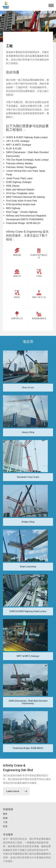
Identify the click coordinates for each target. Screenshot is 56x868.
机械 (5, 818)
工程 (5, 822)
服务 (5, 814)
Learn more (17, 791)
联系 (5, 826)
